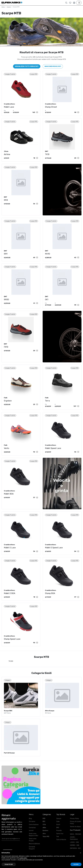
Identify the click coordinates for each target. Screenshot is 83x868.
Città (44, 830)
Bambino (45, 836)
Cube (58, 827)
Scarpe (9, 7)
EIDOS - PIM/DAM (75, 840)
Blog (30, 824)
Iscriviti (31, 836)
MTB (44, 824)
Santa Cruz (60, 839)
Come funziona (34, 830)
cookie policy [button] (23, 858)
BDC (44, 827)
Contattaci (32, 833)
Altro (44, 839)
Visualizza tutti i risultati (27, 66)
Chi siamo (32, 827)
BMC (58, 833)
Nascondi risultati (53, 66)
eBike (44, 833)
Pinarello (59, 836)
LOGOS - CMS (74, 848)
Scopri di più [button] (9, 864)
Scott (58, 830)
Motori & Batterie (34, 849)
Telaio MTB (46, 842)
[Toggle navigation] (79, 3)
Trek (58, 842)
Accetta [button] (76, 864)
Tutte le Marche (61, 845)
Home (3, 7)
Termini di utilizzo (75, 832)
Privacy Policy (75, 824)
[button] (81, 853)
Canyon (59, 824)
